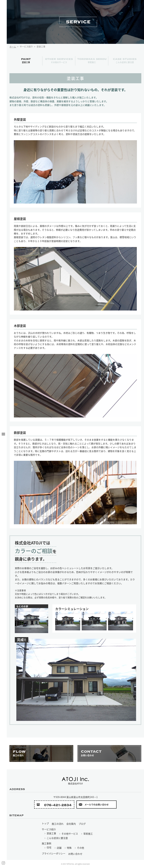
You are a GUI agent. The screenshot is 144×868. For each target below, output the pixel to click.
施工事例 (46, 843)
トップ (45, 823)
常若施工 (87, 834)
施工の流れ (58, 824)
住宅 (48, 847)
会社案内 (71, 824)
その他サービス (68, 834)
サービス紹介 (49, 829)
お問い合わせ (75, 854)
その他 (79, 848)
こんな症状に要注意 (56, 838)
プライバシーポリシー (54, 853)
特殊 (68, 848)
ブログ (82, 824)
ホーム (13, 47)
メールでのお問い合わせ (94, 805)
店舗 (58, 848)
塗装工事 (50, 833)
